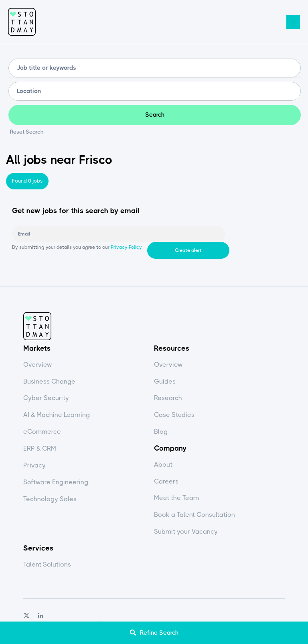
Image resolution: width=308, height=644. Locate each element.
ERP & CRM (40, 449)
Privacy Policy (126, 251)
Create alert (259, 235)
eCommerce (42, 432)
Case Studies (174, 415)
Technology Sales (50, 499)
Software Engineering (56, 482)
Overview (38, 365)
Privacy (34, 466)
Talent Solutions (47, 564)
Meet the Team (176, 498)
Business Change (49, 381)
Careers (166, 481)
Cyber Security (46, 398)
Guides (165, 381)
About (163, 464)
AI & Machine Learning (57, 415)
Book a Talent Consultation (195, 515)
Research (168, 398)
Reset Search (27, 132)
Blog (161, 432)
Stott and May (22, 22)
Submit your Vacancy (186, 532)
